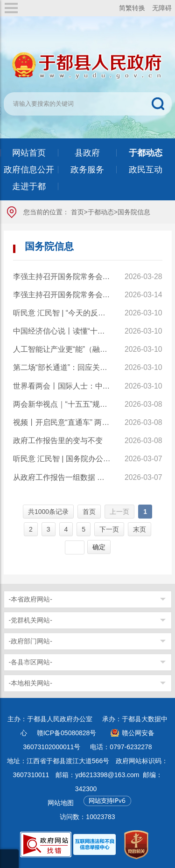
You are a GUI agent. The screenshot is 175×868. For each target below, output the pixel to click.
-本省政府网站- (31, 599)
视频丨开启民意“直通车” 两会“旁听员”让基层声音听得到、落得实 (62, 422)
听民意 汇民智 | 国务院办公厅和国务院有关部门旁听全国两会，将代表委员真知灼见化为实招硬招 (62, 459)
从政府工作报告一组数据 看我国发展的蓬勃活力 (62, 477)
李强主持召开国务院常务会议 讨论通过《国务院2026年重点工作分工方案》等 (62, 295)
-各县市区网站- (31, 662)
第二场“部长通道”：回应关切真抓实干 (62, 367)
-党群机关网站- (31, 620)
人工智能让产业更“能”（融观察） (62, 349)
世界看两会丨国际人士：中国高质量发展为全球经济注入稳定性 (62, 386)
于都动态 (101, 212)
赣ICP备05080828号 (67, 733)
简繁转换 (132, 8)
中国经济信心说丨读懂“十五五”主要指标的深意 (62, 331)
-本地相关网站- (31, 683)
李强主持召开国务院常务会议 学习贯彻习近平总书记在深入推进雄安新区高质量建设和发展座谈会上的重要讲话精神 (62, 277)
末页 (140, 529)
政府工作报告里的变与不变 (58, 441)
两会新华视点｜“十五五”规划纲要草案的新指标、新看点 (62, 404)
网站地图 (61, 803)
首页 (77, 212)
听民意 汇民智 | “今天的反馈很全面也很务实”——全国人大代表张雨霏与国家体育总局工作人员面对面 (62, 313)
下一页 (109, 529)
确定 (99, 547)
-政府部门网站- (31, 641)
